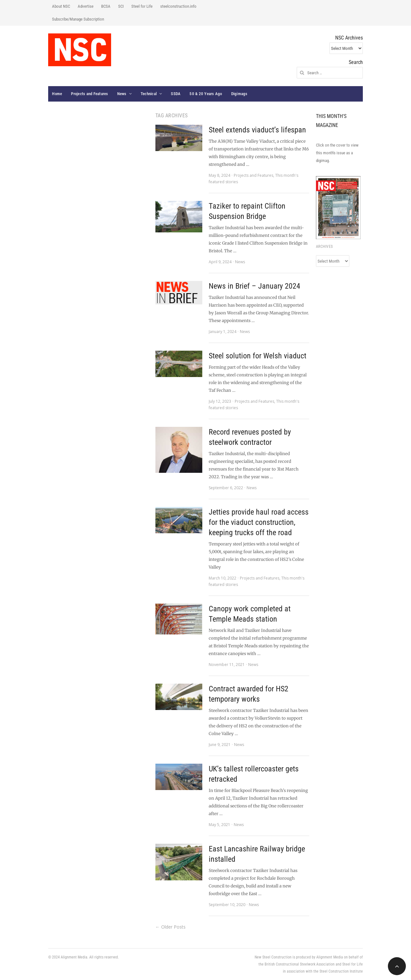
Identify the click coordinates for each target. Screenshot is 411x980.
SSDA (176, 94)
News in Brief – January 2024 (254, 286)
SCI (121, 6)
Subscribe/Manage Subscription (78, 19)
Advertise (86, 6)
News (122, 94)
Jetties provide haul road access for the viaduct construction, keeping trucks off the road (259, 522)
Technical (149, 94)
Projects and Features (89, 94)
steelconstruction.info (178, 6)
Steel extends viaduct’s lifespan (257, 130)
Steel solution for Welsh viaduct (258, 356)
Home (57, 94)
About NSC (61, 6)
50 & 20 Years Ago (206, 94)
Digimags (239, 94)
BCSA (106, 6)
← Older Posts (171, 927)
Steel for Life (142, 6)
